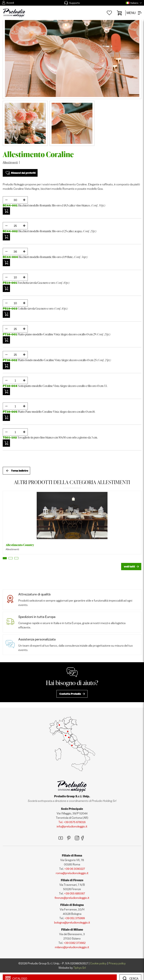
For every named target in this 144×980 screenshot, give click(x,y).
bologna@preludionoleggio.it (72, 922)
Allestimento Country (20, 545)
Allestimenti (10, 162)
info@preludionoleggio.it (72, 826)
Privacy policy (117, 963)
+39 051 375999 (75, 918)
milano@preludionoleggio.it (72, 947)
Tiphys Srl (80, 968)
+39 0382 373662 (75, 943)
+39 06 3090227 (75, 869)
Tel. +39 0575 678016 (72, 822)
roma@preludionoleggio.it (72, 873)
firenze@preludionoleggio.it (72, 898)
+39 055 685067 (75, 893)
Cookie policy (98, 963)
